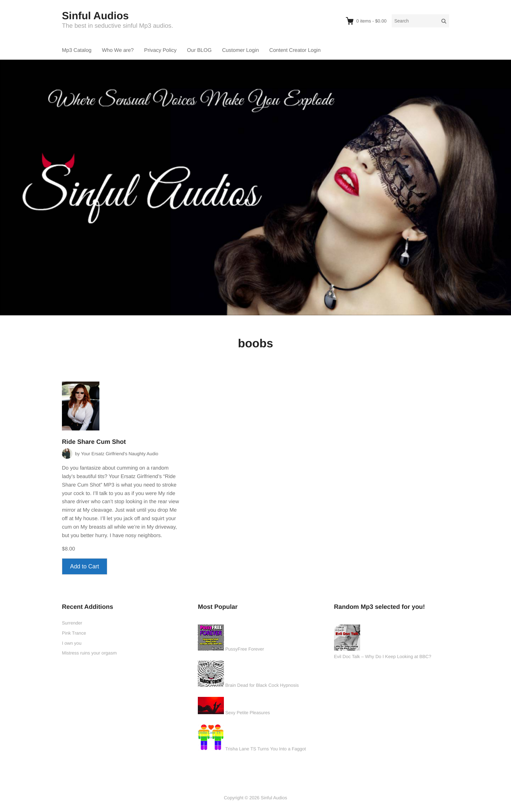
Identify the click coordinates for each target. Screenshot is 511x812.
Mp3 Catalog (77, 50)
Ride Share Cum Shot (94, 442)
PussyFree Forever (245, 649)
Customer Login (240, 50)
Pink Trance (74, 633)
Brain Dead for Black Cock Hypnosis (262, 685)
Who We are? (118, 50)
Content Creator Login (295, 50)
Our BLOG (199, 50)
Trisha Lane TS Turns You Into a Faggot (266, 749)
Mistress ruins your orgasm (89, 653)
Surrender (72, 623)
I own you (72, 643)
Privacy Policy (160, 50)
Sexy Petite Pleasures (248, 713)
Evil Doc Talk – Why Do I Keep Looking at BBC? (383, 656)
